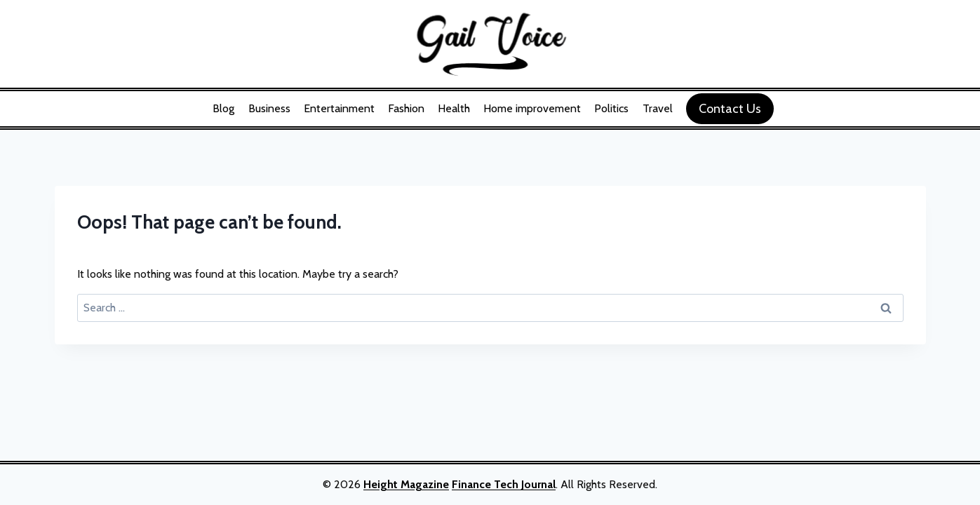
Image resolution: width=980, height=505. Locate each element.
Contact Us (730, 109)
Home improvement (532, 108)
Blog (223, 108)
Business (269, 108)
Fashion (406, 108)
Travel (658, 108)
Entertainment (339, 108)
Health (454, 108)
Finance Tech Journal (504, 484)
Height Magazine (406, 484)
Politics (611, 108)
